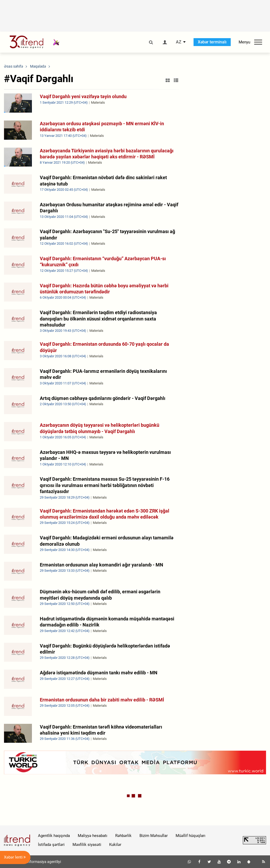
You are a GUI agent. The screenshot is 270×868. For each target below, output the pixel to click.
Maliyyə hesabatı (93, 836)
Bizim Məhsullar (154, 836)
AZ (179, 42)
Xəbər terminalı (212, 42)
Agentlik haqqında (54, 836)
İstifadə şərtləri (51, 845)
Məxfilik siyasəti (87, 845)
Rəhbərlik (123, 836)
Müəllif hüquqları (191, 836)
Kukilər (115, 845)
